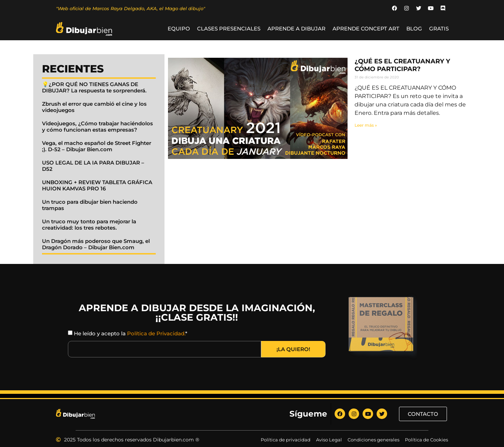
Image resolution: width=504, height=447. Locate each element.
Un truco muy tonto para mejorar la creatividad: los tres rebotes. (89, 225)
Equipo (179, 29)
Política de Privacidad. (156, 334)
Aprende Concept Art (366, 29)
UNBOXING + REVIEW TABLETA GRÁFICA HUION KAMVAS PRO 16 (97, 186)
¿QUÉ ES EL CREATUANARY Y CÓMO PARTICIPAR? (402, 65)
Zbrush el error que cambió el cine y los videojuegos (94, 107)
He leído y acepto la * (131, 334)
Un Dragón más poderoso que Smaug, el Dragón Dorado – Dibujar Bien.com (96, 245)
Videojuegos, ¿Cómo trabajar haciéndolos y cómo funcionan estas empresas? (97, 127)
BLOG (414, 29)
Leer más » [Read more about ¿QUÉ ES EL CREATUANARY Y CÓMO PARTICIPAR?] (366, 125)
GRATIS (439, 29)
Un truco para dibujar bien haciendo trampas (90, 205)
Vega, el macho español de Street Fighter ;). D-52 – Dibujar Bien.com (97, 146)
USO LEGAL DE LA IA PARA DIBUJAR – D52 (93, 166)
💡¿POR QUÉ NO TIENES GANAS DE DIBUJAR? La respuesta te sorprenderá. (94, 88)
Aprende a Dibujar (296, 29)
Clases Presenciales (229, 29)
